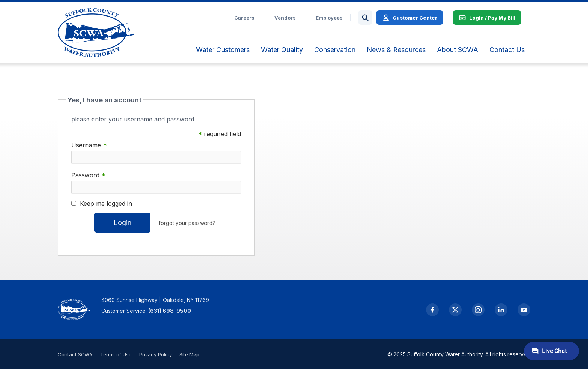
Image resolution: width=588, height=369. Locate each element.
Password (88, 175)
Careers (244, 18)
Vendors (285, 18)
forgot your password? (187, 223)
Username (89, 145)
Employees (329, 18)
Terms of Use (116, 354)
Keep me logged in (106, 204)
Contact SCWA (75, 354)
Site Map (189, 354)
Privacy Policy (155, 354)
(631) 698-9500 (169, 311)
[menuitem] (223, 50)
